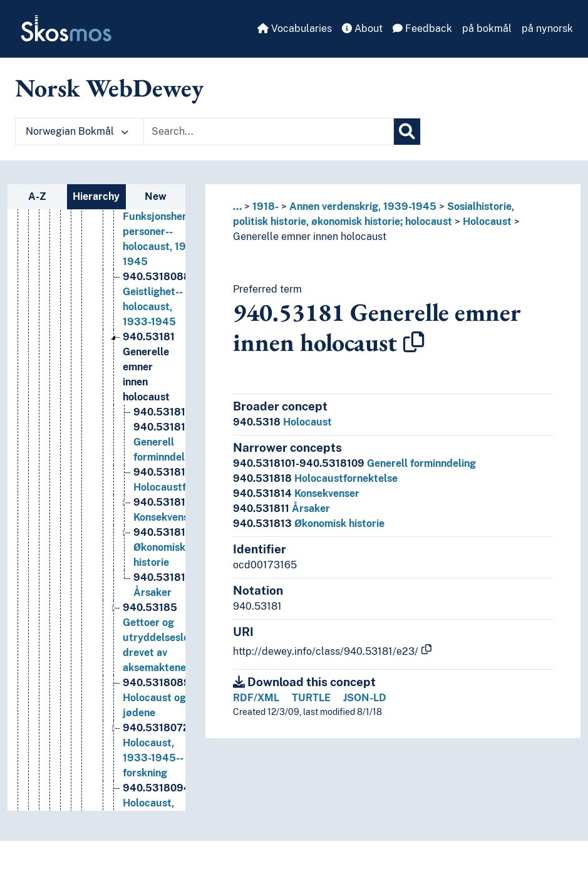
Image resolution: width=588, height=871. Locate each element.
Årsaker (281, 509)
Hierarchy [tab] (96, 196)
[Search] (407, 132)
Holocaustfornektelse (315, 478)
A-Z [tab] (37, 196)
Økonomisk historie (309, 524)
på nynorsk (547, 29)
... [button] (237, 206)
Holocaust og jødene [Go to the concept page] (167, 754)
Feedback (422, 29)
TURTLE (311, 698)
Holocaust (487, 222)
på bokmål (487, 29)
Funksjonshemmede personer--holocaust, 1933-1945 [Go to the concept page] (170, 287)
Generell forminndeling (354, 463)
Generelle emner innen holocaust (310, 237)
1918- (266, 206)
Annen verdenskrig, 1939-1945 (363, 206)
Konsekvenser (296, 493)
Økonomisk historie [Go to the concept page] (163, 603)
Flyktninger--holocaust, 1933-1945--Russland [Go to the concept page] (179, 227)
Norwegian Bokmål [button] (77, 131)
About (362, 29)
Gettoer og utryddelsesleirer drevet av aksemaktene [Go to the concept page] (164, 693)
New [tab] (156, 196)
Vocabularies (295, 29)
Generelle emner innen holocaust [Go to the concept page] (149, 423)
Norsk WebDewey (109, 88)
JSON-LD (365, 698)
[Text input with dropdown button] (269, 132)
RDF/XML (256, 698)
